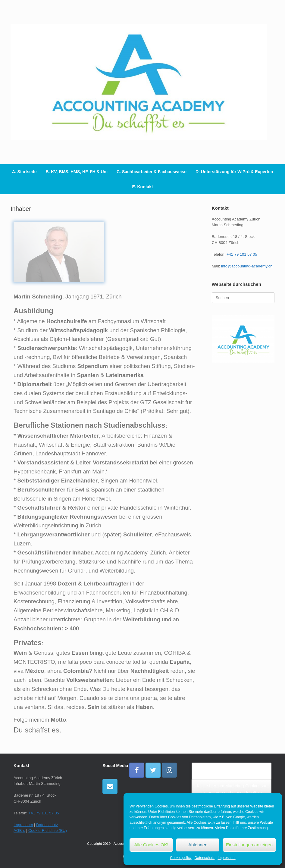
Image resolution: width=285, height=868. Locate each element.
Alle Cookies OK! (151, 845)
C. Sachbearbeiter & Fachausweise (152, 172)
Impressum (226, 858)
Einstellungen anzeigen (249, 845)
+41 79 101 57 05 (242, 254)
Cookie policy (181, 858)
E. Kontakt (142, 187)
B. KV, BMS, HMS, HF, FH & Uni (77, 172)
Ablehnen (198, 845)
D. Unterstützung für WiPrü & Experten (234, 172)
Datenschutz (205, 858)
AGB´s (19, 831)
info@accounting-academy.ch (247, 266)
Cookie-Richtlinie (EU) (48, 831)
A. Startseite (24, 172)
